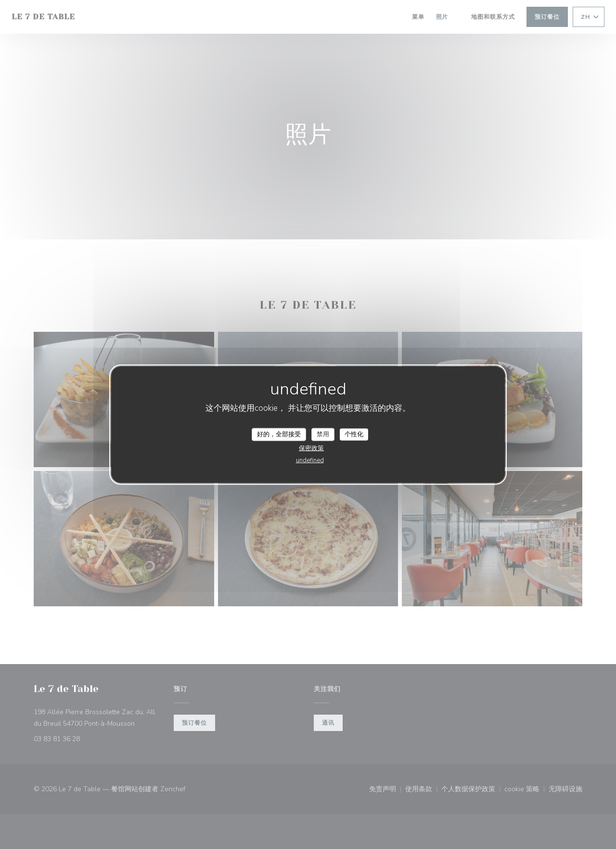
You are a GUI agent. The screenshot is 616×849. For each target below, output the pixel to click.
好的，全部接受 (279, 434)
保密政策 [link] (311, 448)
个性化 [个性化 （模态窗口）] (354, 434)
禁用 (323, 434)
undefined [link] (310, 460)
